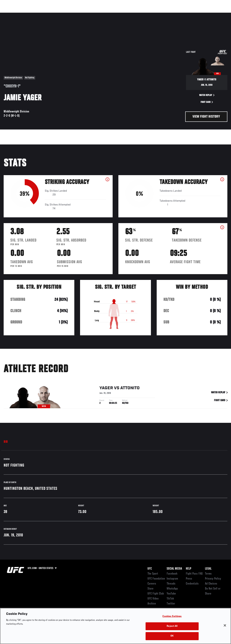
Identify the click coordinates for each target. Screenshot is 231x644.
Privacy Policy (213, 579)
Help (188, 569)
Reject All (172, 626)
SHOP (208, 15)
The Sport (153, 574)
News (59, 15)
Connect (157, 15)
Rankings (27, 15)
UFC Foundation (156, 579)
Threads (171, 584)
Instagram (172, 579)
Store (150, 589)
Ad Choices (211, 584)
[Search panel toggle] (219, 15)
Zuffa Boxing (191, 15)
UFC (150, 569)
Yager (106, 389)
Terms (208, 574)
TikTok (170, 599)
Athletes (44, 15)
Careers (152, 584)
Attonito (130, 389)
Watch (173, 15)
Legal (208, 569)
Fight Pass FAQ (194, 574)
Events (10, 15)
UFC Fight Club (156, 594)
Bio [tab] (6, 442)
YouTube (171, 594)
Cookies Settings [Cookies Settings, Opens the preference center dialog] (172, 616)
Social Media (174, 569)
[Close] (225, 625)
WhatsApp (172, 589)
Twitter (171, 604)
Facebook (172, 574)
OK (172, 636)
